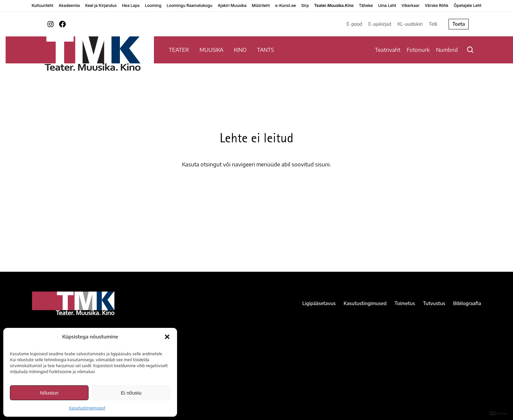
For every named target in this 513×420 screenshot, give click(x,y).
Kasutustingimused (87, 408)
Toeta (458, 24)
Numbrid (447, 50)
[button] (167, 337)
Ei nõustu (131, 393)
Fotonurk (418, 50)
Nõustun (49, 393)
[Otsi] (470, 50)
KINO (240, 50)
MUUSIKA (211, 50)
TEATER (179, 50)
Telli (433, 24)
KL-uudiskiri (410, 24)
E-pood (354, 24)
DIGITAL (499, 414)
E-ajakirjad (380, 24)
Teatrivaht (388, 50)
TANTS (265, 50)
